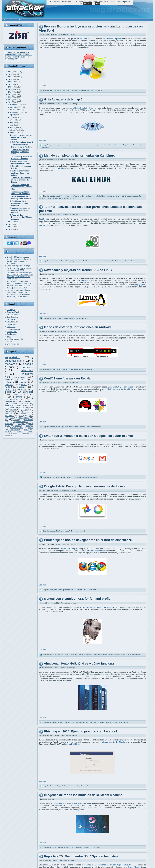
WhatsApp (10, 389)
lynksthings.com (13, 344)
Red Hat (111, 389)
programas (66, 90)
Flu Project (11, 310)
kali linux (103, 196)
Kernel (22, 408)
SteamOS (62, 803)
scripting (96, 145)
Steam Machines (79, 803)
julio (12, 117)
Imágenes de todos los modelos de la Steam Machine (83, 795)
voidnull (10, 342)
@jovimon (93, 108)
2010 (10, 229)
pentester (116, 196)
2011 (10, 227)
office (31, 406)
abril (12, 125)
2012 (10, 224)
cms (21, 416)
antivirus (14, 410)
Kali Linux (61, 168)
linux (23, 385)
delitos (26, 430)
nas (87, 722)
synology (109, 722)
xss (128, 655)
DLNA (65, 722)
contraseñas (10, 412)
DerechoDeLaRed (14, 329)
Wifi (20, 392)
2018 (10, 92)
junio (12, 120)
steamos (87, 847)
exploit (8, 392)
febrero (13, 130)
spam (84, 477)
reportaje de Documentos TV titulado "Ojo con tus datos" (109, 865)
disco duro (54, 261)
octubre (13, 110)
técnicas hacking (17, 428)
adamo (20, 432)
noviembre (14, 107)
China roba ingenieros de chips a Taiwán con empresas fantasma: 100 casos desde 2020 (19, 268)
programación (13, 399)
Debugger (21, 424)
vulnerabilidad (14, 361)
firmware (20, 406)
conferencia (29, 420)
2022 (10, 82)
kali (97, 196)
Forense (16, 420)
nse (83, 145)
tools (61, 199)
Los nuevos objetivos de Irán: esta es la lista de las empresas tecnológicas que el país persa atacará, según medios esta (20, 293)
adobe (12, 408)
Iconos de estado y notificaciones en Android (77, 327)
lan (77, 722)
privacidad (27, 370)
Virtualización (14, 430)
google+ (70, 477)
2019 (10, 89)
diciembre (14, 105)
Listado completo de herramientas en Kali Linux (79, 155)
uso (85, 590)
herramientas (11, 401)
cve (24, 380)
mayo (12, 122)
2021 (10, 84)
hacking (23, 387)
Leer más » (43, 86)
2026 (10, 72)
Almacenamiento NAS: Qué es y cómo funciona (79, 663)
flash (31, 416)
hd (72, 261)
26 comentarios (130, 261)
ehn (52, 590)
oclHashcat (8, 436)
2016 (10, 97)
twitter (17, 394)
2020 (10, 87)
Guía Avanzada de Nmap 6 (63, 99)
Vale (98, 4)
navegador (58, 590)
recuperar (99, 261)
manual (9, 385)
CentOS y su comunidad (123, 387)
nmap (79, 145)
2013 (10, 222)
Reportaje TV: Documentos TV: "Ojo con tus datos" (82, 856)
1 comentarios (44, 147)
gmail (58, 477)
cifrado (20, 397)
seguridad (12, 357)
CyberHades (11, 324)
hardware (27, 367)
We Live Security (13, 315)
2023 (10, 79)
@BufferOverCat (80, 108)
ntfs (86, 261)
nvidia (8, 387)
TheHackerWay (13, 322)
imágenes (62, 847)
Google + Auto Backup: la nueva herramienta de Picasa (85, 486)
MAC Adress (13, 434)
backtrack (67, 196)
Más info (88, 4)
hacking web (90, 196)
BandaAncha (12, 334)
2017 (10, 95)
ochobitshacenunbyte (15, 339)
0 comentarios (100, 90)
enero (12, 133)
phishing (65, 786)
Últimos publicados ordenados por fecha (17, 58)
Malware (10, 364)
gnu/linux (75, 196)
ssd (25, 389)
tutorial (24, 382)
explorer (53, 90)
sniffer (140, 196)
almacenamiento (56, 722)
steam (68, 847)
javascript (9, 416)
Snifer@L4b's (12, 332)
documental (9, 424)
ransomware (21, 377)
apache (25, 412)
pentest (109, 196)
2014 (10, 102)
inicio (59, 90)
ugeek (9, 337)
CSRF (68, 655)
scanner (88, 145)
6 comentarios (69, 199)
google (29, 364)
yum (88, 427)
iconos (71, 369)
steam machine (77, 847)
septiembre (14, 112)
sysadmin (25, 404)
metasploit (30, 426)
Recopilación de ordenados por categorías (19, 54)
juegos (26, 410)
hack (31, 408)
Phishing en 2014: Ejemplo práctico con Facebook (81, 731)
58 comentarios (87, 369)
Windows (27, 374)
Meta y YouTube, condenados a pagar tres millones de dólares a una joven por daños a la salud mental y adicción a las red (19, 284)
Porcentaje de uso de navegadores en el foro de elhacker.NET (89, 540)
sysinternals (82, 90)
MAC (12, 418)
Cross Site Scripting (57, 655)
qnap (92, 722)
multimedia (10, 414)
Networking (29, 401)
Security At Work (13, 312)
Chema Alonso (134, 867)
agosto (13, 115)
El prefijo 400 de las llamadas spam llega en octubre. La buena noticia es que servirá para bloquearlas (19, 260)
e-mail (53, 477)
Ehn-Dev (30, 432)
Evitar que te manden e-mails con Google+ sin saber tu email (89, 436)
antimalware (26, 434)
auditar (53, 196)
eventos (24, 414)
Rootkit (31, 428)
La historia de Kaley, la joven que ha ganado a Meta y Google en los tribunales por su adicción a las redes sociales (20, 276)
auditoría (18, 426)
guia (52, 145)
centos (53, 427)
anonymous (24, 418)
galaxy (59, 369)
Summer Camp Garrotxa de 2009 (97, 607)
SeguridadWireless (20, 422)
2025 (10, 74)
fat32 (61, 261)
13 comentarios (81, 531)
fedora (59, 427)
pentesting (124, 196)
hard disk (67, 261)
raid (96, 722)
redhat (76, 427)
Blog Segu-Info (12, 317)
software (9, 382)
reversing (8, 432)
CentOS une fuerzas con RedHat (68, 378)
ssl (6, 420)
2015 (10, 100)
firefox (8, 406)
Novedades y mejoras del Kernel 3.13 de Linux (78, 270)
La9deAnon (11, 327)
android (9, 380)
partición (92, 261)
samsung (78, 369)
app (31, 394)
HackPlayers (11, 319)
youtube (13, 404)
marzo (12, 128)
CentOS (127, 389)
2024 (10, 77)
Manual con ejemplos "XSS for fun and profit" (78, 599)
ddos (31, 392)
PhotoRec (43, 225)
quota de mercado (69, 590)
